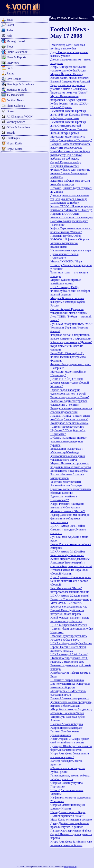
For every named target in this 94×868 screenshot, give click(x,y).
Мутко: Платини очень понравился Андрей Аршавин (69, 98)
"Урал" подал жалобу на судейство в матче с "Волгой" (69, 392)
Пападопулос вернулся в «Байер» (71, 831)
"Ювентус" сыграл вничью (67, 680)
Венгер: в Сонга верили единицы (71, 599)
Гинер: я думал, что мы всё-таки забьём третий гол (70, 777)
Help (9, 36)
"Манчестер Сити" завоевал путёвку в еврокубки (68, 47)
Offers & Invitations (18, 127)
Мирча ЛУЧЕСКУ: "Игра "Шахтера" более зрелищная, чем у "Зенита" (71, 265)
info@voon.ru (70, 867)
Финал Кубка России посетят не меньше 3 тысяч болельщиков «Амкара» (70, 173)
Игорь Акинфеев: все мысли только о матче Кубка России (68, 69)
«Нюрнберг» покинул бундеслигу (71, 709)
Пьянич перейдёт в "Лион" (67, 816)
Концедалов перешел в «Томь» (69, 423)
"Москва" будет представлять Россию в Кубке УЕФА (69, 638)
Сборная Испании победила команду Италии (68, 807)
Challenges (13, 138)
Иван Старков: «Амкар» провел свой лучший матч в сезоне (70, 741)
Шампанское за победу (65, 203)
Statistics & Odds (17, 90)
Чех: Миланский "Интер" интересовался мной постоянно (70, 590)
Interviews (13, 63)
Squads (11, 133)
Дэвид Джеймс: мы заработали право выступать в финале (70, 825)
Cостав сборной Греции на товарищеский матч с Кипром (69, 311)
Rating (10, 73)
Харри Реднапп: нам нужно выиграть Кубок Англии (67, 506)
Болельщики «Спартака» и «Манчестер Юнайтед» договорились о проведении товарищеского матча (68, 454)
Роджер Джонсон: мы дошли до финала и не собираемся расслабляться (70, 518)
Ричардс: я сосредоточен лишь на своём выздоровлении (71, 410)
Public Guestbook (17, 52)
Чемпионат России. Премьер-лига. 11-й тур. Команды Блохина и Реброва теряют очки (71, 115)
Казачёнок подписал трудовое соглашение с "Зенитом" (69, 403)
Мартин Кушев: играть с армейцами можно (66, 282)
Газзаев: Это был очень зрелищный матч (65, 733)
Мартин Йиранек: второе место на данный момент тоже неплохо (71, 465)
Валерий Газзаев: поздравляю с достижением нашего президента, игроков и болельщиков (71, 702)
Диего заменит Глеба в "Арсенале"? (64, 256)
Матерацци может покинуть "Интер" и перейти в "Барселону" (71, 138)
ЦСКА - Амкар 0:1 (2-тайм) (68, 551)
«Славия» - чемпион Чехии (67, 713)
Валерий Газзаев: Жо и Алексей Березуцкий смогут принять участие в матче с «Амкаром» (70, 85)
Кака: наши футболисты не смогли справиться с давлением (70, 557)
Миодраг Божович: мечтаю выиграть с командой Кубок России (68, 302)
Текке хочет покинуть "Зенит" (69, 93)
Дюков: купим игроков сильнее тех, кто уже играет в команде (70, 197)
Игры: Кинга (14, 149)
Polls (9, 68)
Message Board (16, 41)
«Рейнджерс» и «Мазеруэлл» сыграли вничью (68, 693)
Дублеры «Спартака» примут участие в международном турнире (68, 441)
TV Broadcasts (15, 95)
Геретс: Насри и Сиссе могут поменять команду (68, 649)
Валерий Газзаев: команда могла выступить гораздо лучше (70, 146)
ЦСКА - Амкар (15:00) (64, 287)
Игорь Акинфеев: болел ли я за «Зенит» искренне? (70, 755)
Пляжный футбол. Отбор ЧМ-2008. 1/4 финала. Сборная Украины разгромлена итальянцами (70, 241)
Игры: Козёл (14, 143)
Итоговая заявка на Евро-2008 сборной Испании (69, 572)
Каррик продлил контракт (66, 728)
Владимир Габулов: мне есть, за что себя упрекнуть (70, 182)
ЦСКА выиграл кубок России (69, 625)
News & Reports (16, 57)
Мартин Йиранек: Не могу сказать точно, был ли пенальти (70, 76)
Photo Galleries (16, 106)
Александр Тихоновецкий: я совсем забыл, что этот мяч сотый (71, 564)
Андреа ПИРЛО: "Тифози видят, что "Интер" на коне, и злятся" (70, 417)
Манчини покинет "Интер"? (68, 511)
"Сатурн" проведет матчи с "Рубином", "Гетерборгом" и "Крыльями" (68, 430)
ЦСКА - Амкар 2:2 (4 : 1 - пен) (69, 654)
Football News (15, 100)
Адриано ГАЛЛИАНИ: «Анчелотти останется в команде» (72, 216)
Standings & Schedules (20, 84)
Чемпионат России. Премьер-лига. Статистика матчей (69, 124)
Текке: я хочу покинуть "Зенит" (70, 397)
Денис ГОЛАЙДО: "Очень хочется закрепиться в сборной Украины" (70, 383)
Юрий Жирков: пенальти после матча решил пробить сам (70, 619)
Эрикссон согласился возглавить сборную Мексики (70, 491)
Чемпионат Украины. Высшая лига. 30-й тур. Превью (69, 131)
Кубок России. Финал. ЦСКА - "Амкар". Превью (69, 105)
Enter (10, 20)
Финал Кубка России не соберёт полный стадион (70, 293)
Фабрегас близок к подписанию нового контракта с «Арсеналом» (71, 337)
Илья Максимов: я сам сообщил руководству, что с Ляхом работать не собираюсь (70, 155)
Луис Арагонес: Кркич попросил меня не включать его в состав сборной (71, 581)
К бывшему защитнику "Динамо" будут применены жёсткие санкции (71, 346)
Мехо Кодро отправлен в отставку (71, 820)
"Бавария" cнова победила (67, 724)
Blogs (10, 47)
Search (11, 25)
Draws (10, 111)
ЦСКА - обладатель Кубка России (71, 643)
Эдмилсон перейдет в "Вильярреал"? (64, 498)
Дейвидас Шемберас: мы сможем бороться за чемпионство (71, 748)
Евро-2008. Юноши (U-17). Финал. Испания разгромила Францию (68, 357)
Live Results (14, 79)
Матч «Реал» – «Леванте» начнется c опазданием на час (69, 605)
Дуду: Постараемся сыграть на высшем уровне (69, 54)
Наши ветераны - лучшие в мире (71, 250)
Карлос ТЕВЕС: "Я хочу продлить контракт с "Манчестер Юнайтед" (71, 208)
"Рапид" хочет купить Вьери (68, 812)
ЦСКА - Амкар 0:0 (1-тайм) (68, 526)
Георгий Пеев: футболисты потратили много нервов (67, 612)
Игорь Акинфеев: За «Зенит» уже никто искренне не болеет (71, 843)
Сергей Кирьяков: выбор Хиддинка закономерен (66, 164)
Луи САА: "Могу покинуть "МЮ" (71, 324)
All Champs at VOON (20, 117)
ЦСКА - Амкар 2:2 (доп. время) (70, 596)
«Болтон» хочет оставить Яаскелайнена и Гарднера (66, 484)
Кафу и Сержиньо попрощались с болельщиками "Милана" (71, 230)
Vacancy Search (16, 122)
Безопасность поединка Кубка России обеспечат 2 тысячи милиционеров (69, 474)
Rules (10, 30)
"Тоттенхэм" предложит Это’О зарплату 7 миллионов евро (69, 660)
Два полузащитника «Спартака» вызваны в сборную (70, 686)
